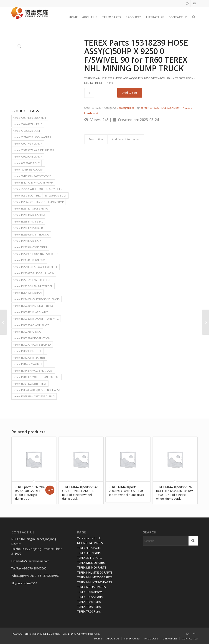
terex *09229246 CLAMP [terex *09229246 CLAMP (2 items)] (28, 156)
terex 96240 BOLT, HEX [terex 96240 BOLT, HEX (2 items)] (27, 195)
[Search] (194, 17)
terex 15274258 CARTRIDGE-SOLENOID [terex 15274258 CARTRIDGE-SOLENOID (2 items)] (37, 299)
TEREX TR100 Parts (90, 592)
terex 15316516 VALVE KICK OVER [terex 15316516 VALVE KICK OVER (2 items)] (33, 371)
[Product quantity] (89, 93)
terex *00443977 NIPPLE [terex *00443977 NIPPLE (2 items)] (28, 124)
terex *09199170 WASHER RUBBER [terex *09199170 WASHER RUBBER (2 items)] (34, 150)
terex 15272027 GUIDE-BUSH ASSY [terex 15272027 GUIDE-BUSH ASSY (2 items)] (34, 273)
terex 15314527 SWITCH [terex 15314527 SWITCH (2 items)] (28, 364)
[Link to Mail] (194, 3)
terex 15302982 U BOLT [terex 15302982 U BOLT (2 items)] (27, 351)
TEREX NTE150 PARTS (92, 587)
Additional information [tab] (126, 139)
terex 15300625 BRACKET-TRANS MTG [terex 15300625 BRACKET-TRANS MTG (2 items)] (36, 319)
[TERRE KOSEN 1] (30, 17)
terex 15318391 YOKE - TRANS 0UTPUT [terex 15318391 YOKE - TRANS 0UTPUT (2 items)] (37, 377)
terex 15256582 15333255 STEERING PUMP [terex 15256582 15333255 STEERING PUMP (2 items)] (39, 202)
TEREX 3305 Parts (89, 548)
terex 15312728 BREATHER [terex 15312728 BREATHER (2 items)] (29, 358)
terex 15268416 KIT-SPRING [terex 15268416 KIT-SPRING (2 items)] (30, 215)
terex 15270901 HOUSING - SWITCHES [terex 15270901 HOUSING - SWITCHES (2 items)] (36, 254)
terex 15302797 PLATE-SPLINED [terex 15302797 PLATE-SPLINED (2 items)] (32, 345)
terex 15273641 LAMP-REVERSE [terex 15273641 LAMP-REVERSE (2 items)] (32, 280)
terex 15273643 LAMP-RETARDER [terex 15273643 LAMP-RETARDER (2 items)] (33, 286)
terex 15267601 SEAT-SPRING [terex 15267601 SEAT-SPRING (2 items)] (31, 208)
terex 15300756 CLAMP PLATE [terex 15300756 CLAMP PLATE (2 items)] (31, 325)
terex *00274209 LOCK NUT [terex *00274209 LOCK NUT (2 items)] (30, 118)
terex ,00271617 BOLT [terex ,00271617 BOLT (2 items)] (27, 163)
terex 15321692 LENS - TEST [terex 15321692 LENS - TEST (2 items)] (30, 384)
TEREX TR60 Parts (89, 611)
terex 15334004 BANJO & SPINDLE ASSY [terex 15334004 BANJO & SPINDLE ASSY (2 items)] (37, 390)
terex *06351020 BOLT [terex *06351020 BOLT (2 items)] (27, 131)
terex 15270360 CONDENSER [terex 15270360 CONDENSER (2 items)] (30, 247)
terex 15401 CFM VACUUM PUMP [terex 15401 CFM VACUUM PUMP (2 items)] (33, 182)
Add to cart (130, 93)
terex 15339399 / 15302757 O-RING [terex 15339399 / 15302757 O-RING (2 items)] (34, 396)
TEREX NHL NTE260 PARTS (95, 582)
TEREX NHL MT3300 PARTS (95, 572)
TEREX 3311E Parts (90, 558)
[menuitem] (73, 17)
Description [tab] (96, 139)
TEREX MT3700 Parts (91, 563)
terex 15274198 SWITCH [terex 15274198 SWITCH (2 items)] (28, 293)
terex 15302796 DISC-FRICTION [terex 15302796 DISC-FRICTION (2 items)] (32, 338)
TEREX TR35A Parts (90, 597)
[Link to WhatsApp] (187, 3)
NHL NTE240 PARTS (90, 543)
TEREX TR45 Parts (89, 602)
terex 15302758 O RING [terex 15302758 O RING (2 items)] (27, 332)
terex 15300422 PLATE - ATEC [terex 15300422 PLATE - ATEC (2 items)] (31, 312)
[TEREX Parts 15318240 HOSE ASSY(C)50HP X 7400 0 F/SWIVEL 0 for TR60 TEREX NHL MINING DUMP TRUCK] (205, 322)
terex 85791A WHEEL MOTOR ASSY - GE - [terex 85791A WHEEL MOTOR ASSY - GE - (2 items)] (38, 189)
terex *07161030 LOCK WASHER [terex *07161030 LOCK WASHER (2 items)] (32, 137)
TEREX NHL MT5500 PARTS (95, 577)
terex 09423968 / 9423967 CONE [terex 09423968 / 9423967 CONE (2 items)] (32, 176)
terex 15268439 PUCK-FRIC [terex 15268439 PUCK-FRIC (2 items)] (29, 228)
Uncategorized (126, 108)
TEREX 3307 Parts (89, 553)
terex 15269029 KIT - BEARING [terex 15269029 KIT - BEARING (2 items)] (31, 234)
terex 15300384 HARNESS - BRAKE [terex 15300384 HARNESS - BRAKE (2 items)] (33, 306)
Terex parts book (89, 538)
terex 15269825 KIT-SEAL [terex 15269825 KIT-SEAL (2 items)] (28, 241)
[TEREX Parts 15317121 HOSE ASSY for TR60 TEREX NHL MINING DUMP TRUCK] (4, 322)
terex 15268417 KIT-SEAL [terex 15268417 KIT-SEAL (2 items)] (28, 221)
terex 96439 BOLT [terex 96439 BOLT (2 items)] (56, 195)
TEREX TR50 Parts (89, 607)
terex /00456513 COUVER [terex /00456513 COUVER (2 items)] (28, 169)
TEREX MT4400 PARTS (92, 567)
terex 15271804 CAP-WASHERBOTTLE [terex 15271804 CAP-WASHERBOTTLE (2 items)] (36, 267)
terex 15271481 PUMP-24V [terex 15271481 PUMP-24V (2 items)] (29, 260)
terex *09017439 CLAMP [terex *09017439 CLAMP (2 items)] (28, 144)
